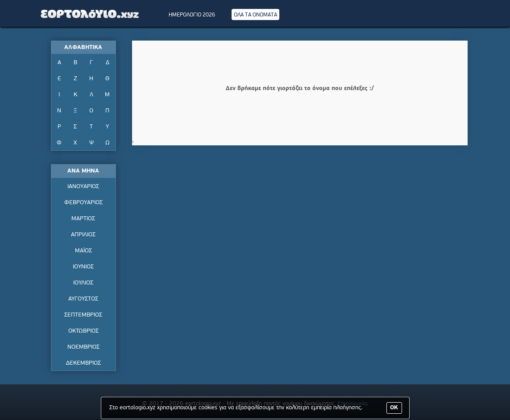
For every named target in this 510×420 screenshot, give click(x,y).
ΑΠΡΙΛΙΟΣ (83, 235)
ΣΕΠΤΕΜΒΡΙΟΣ (83, 315)
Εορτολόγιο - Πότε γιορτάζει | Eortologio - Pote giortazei (90, 13)
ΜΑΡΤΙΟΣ (83, 219)
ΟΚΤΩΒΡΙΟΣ (83, 331)
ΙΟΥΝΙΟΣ (83, 267)
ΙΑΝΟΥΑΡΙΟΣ (83, 187)
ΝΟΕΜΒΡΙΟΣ (83, 347)
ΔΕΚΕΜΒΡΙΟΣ (83, 363)
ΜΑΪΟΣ (83, 251)
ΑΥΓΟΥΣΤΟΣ (83, 299)
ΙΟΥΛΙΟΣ (83, 283)
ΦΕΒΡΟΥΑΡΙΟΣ (83, 203)
